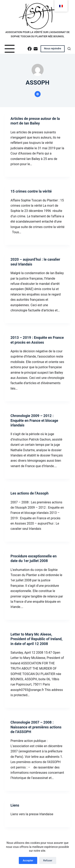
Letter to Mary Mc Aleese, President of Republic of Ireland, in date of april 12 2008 (37, 639)
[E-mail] (36, 49)
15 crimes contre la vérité (31, 191)
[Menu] (10, 49)
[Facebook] (30, 49)
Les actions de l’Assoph (30, 493)
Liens (15, 805)
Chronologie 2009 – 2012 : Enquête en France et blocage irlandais (34, 420)
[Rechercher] (69, 49)
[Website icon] (38, 94)
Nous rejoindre (52, 48)
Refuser (48, 860)
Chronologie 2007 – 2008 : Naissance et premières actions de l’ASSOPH (36, 727)
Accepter (28, 860)
